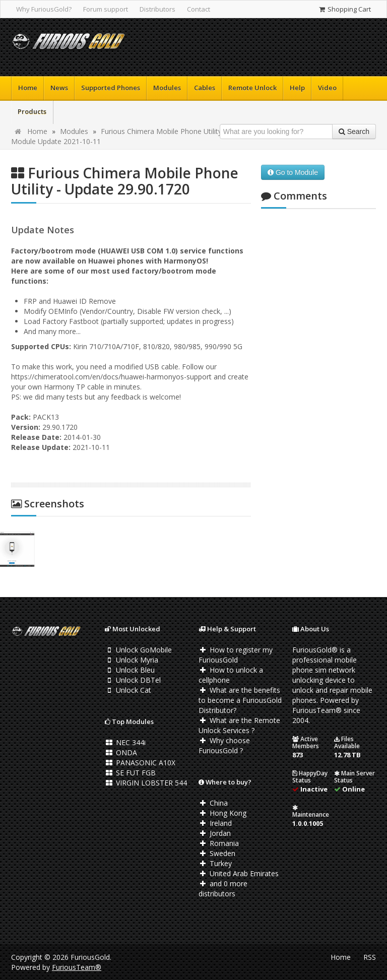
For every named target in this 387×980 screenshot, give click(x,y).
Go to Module (293, 172)
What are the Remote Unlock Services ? (239, 725)
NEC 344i (125, 742)
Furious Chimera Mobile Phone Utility (161, 131)
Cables (205, 88)
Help (297, 88)
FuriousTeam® (77, 967)
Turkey (215, 863)
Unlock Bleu (130, 670)
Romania (219, 843)
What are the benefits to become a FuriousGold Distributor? (240, 700)
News (59, 88)
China (213, 803)
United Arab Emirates (239, 873)
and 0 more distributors (223, 889)
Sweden (217, 853)
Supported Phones (111, 88)
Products (32, 111)
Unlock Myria (132, 660)
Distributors (157, 9)
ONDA (121, 753)
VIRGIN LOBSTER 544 (146, 783)
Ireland (215, 823)
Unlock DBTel (133, 680)
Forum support (106, 9)
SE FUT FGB (130, 773)
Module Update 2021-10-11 (56, 141)
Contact (199, 9)
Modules (167, 88)
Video (327, 88)
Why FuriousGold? (44, 9)
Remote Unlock (252, 88)
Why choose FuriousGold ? (224, 745)
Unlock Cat (128, 690)
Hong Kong (222, 813)
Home (28, 88)
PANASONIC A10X (140, 763)
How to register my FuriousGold (236, 655)
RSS (370, 957)
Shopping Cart (344, 9)
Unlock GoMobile (138, 650)
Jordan (215, 833)
